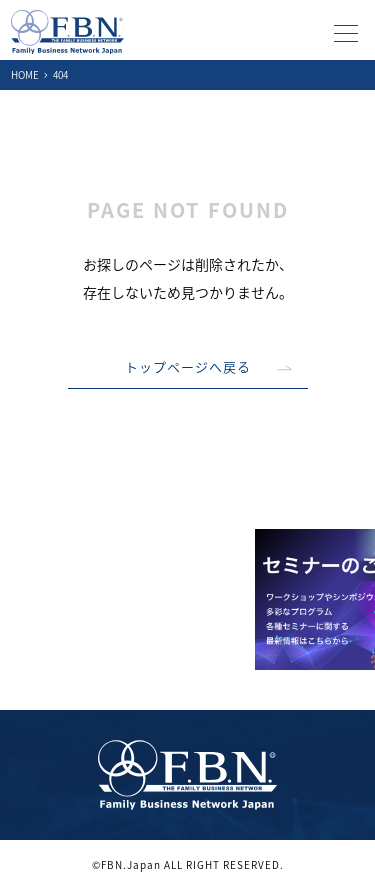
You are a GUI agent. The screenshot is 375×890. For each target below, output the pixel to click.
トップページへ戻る (188, 366)
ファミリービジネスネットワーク (67, 32)
